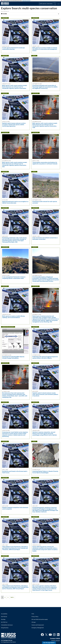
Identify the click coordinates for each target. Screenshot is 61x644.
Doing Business (5, 628)
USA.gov (34, 622)
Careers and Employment (38, 625)
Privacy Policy (35, 617)
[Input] (48, 4)
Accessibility (4, 614)
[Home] (5, 5)
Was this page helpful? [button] (49, 643)
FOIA (33, 614)
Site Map (3, 619)
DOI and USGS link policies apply (40, 619)
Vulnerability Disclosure (7, 625)
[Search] (55, 4)
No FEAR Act (4, 622)
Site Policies (4, 617)
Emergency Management (38, 628)
